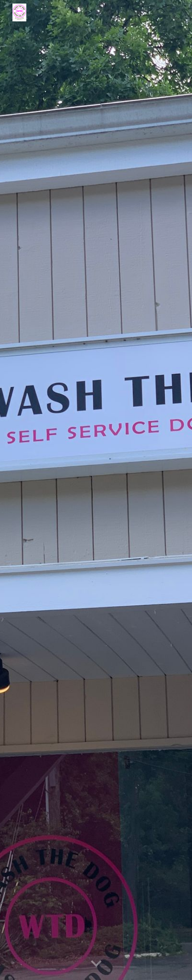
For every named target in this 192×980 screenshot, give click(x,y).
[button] (96, 964)
